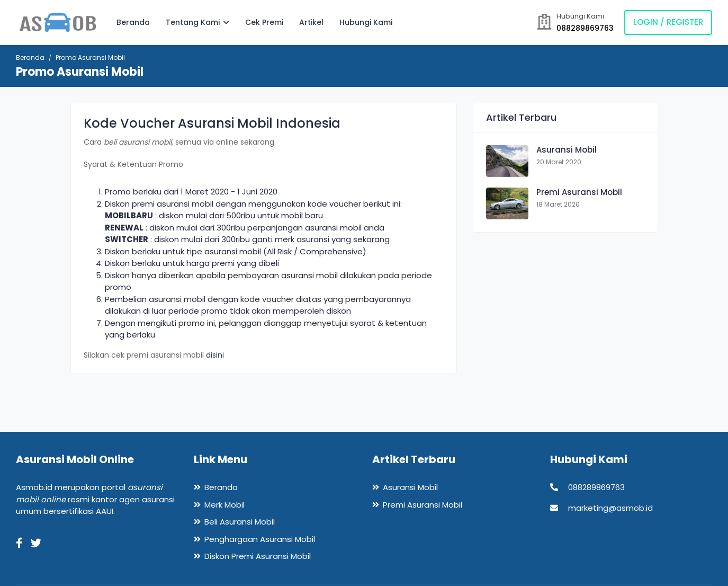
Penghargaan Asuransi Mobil (260, 539)
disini (215, 355)
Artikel (311, 22)
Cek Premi (264, 22)
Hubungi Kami (366, 22)
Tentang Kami (197, 22)
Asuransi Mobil (567, 150)
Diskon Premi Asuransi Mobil (258, 556)
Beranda (133, 22)
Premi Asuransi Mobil (579, 192)
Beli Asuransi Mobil (240, 522)
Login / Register (668, 22)
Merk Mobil (224, 505)
